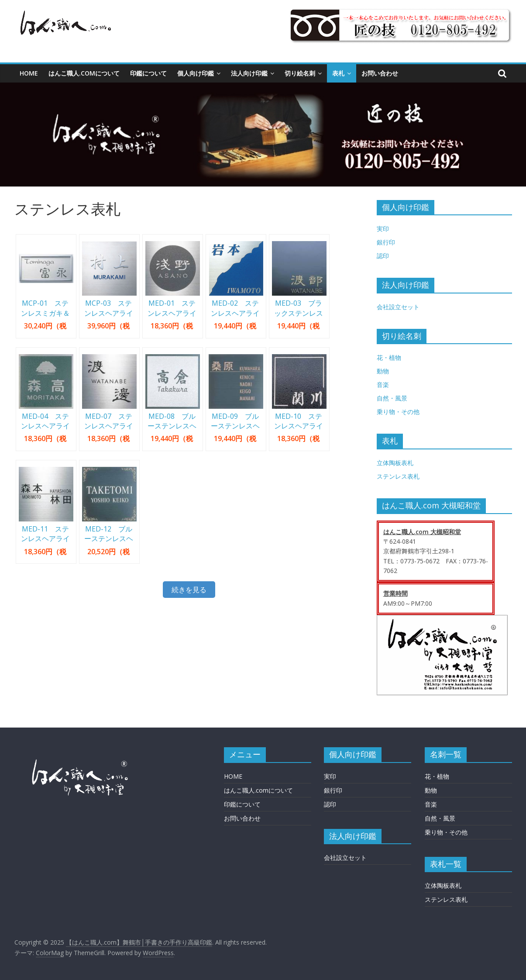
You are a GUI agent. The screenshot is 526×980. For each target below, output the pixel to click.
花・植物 (389, 357)
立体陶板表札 (395, 463)
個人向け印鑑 (196, 73)
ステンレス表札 (398, 476)
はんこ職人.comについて (84, 73)
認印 (383, 256)
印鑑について (148, 73)
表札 (338, 73)
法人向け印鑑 (249, 73)
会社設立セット (398, 307)
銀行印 (386, 242)
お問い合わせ (380, 73)
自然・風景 (392, 398)
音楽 (383, 385)
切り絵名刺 (300, 73)
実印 (383, 229)
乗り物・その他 (398, 412)
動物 (383, 371)
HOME (29, 73)
